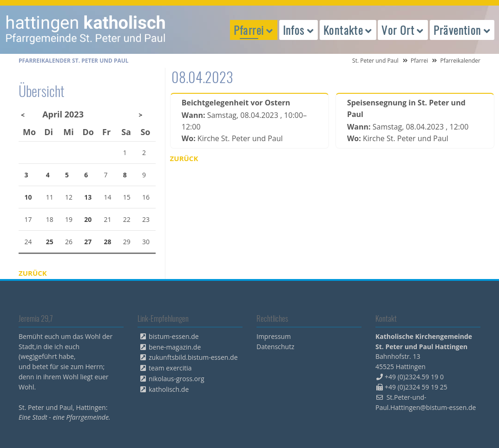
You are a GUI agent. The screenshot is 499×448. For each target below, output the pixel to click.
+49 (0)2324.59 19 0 (414, 377)
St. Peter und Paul (375, 61)
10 (28, 197)
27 (88, 242)
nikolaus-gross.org (177, 379)
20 (88, 219)
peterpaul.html (86, 30)
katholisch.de (169, 389)
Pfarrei (420, 61)
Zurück (184, 158)
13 (88, 197)
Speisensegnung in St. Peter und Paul (406, 108)
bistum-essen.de (174, 336)
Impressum (274, 336)
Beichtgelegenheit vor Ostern (236, 103)
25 (50, 242)
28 (108, 242)
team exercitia (170, 368)
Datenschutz (275, 347)
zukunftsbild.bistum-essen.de (193, 357)
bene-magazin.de (175, 347)
